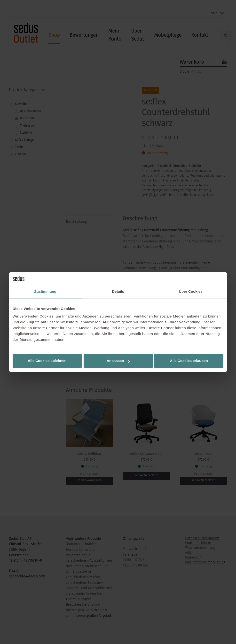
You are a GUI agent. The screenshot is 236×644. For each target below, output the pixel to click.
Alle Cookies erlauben (189, 361)
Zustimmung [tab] (45, 291)
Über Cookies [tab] (191, 291)
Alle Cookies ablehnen (47, 361)
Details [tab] (118, 291)
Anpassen (118, 361)
